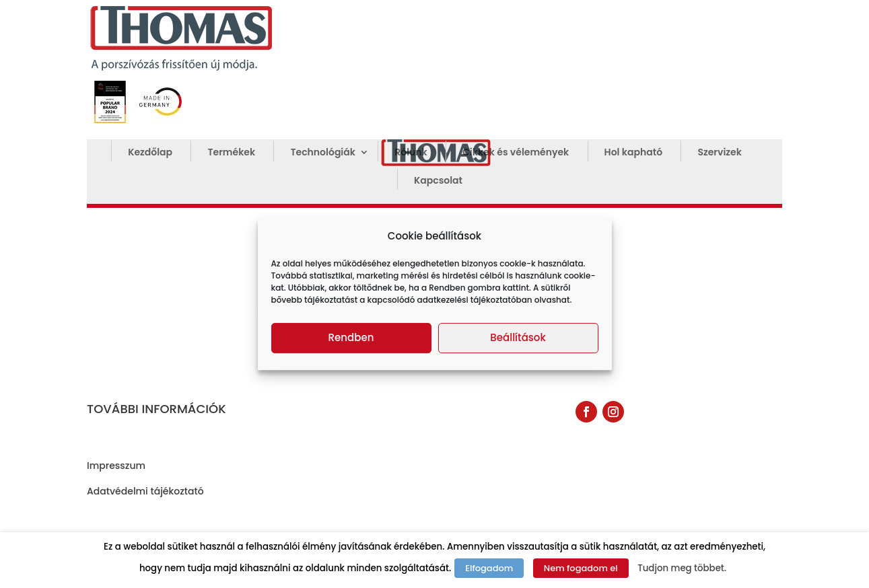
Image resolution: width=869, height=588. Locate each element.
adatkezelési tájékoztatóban (475, 300)
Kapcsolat (438, 181)
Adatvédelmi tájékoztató (145, 491)
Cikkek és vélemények (516, 153)
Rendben (351, 337)
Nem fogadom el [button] (581, 568)
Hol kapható (633, 153)
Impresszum (116, 466)
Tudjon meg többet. (682, 568)
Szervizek (719, 153)
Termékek (231, 153)
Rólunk (411, 153)
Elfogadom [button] (489, 568)
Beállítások (518, 337)
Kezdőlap (150, 153)
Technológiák (322, 153)
